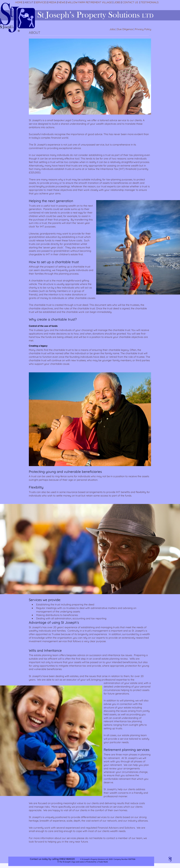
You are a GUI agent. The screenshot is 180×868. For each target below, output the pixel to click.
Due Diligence (125, 29)
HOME (19, 2)
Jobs (112, 29)
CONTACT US (130, 2)
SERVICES (41, 2)
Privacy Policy (143, 29)
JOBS (117, 2)
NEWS (62, 2)
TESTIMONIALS (150, 2)
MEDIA (53, 2)
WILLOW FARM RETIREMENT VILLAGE (90, 2)
